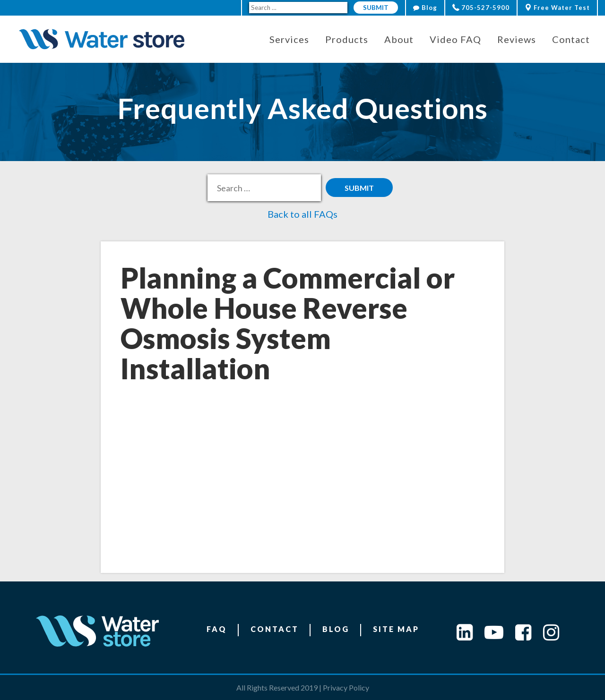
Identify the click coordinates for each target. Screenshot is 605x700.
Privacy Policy (346, 687)
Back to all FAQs (302, 214)
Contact (275, 629)
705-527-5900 (481, 8)
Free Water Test (557, 8)
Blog (425, 8)
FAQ (217, 629)
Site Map (396, 629)
